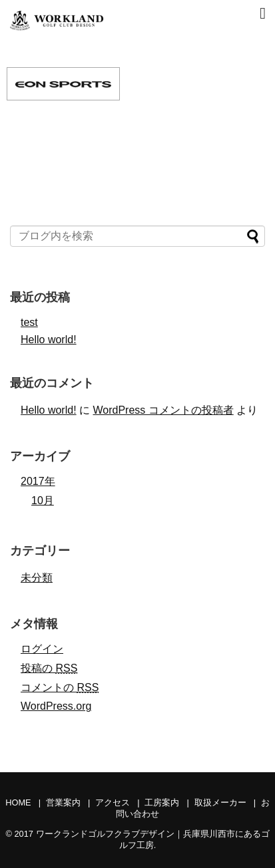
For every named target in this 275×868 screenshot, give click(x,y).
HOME (18, 802)
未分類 (37, 578)
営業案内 (63, 802)
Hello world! (49, 340)
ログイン (42, 649)
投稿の (49, 668)
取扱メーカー (220, 802)
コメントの (60, 687)
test (29, 322)
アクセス (113, 802)
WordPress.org (56, 706)
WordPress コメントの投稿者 (163, 410)
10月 (43, 501)
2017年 (38, 481)
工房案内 (162, 802)
